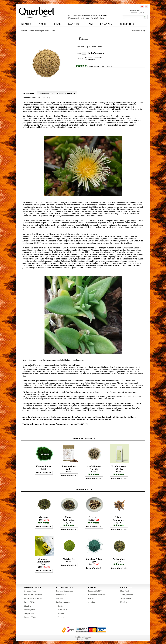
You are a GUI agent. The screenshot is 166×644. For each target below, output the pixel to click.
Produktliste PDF (95, 590)
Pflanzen (106, 24)
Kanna (53, 31)
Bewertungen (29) (46, 92)
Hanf (90, 24)
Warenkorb (94, 18)
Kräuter (27, 24)
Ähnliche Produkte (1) (66, 92)
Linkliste (27, 605)
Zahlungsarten (30, 609)
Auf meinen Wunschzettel (93, 58)
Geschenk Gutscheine (97, 594)
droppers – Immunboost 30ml (44, 561)
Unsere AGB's (29, 601)
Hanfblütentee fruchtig (94, 467)
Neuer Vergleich (89, 59)
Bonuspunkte (61, 594)
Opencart (87, 636)
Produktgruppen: (63, 601)
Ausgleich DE (29, 613)
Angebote (92, 601)
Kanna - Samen (44, 466)
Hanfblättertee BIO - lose (119, 467)
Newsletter (125, 601)
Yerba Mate (119, 558)
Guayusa (44, 517)
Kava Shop (74, 24)
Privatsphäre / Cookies (33, 598)
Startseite (24, 31)
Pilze (57, 24)
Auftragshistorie (127, 594)
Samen (43, 24)
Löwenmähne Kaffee (69, 467)
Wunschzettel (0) (74, 18)
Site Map (60, 598)
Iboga (60, 605)
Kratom (61, 613)
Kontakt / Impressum (64, 590)
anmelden (86, 16)
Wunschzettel (126, 598)
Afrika (47, 31)
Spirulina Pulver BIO (94, 560)
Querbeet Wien (30, 590)
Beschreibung (29, 92)
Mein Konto (85, 18)
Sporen (61, 616)
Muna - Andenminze (69, 518)
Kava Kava (62, 609)
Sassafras (94, 517)
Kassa (102, 18)
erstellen (103, 16)
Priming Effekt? (30, 616)
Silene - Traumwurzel (119, 518)
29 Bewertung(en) (93, 66)
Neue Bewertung (106, 66)
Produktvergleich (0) (138, 31)
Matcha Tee (69, 558)
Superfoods (126, 24)
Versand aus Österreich (33, 594)
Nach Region (40, 31)
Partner (91, 598)
